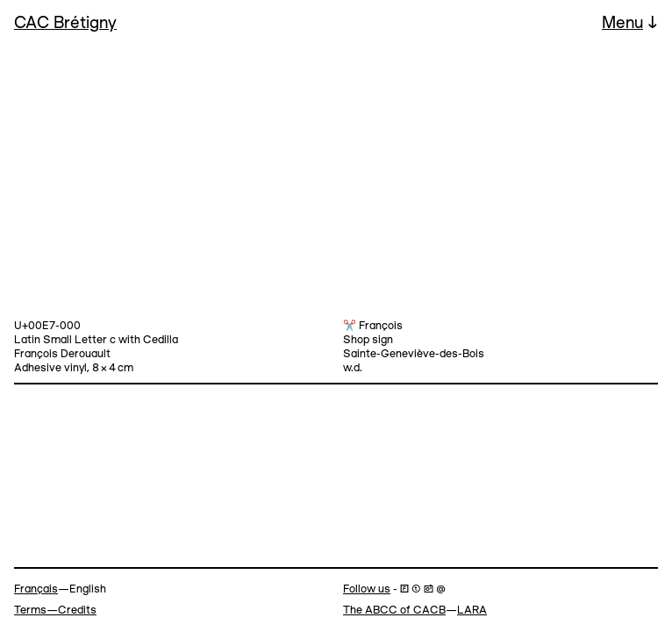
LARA (472, 610)
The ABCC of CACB (394, 610)
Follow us (367, 589)
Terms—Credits (55, 610)
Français (36, 589)
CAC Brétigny (65, 24)
